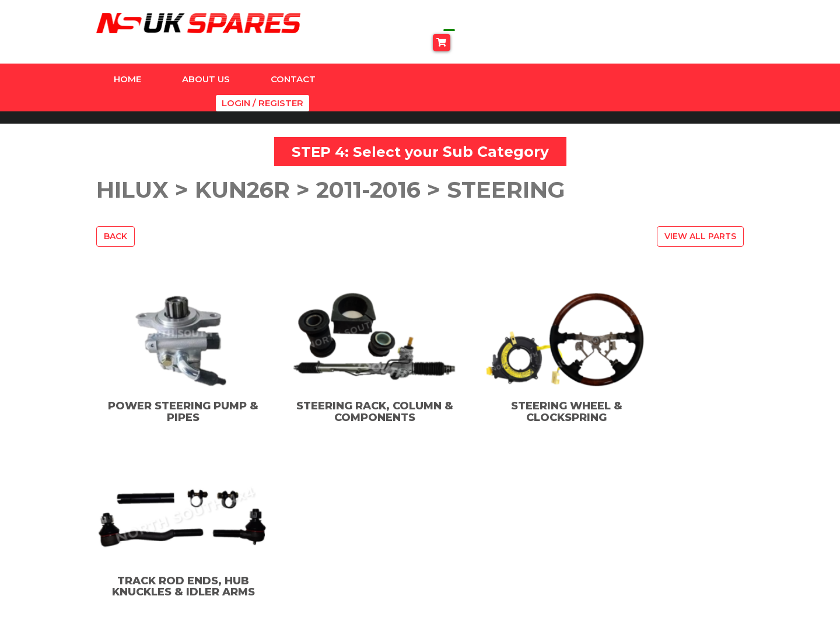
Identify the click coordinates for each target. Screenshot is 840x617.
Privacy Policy (626, 515)
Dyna (304, 515)
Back (116, 202)
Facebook (471, 499)
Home (127, 59)
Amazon (311, 499)
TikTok (465, 533)
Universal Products (335, 594)
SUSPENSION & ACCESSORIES (326, 570)
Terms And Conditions (646, 531)
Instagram (472, 516)
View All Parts (700, 202)
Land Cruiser (321, 547)
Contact (293, 59)
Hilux (303, 531)
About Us (206, 59)
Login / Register (706, 59)
